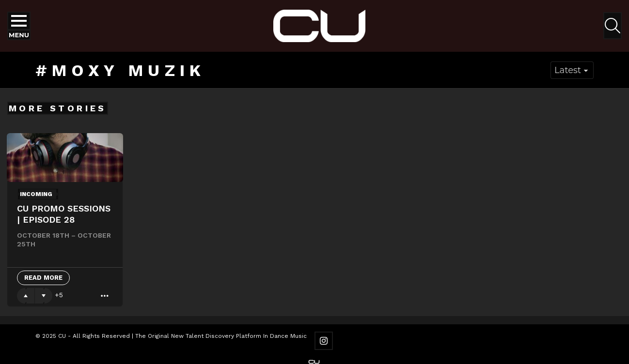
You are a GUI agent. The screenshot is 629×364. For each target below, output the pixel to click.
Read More (43, 278)
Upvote (26, 296)
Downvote (44, 296)
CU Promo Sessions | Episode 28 (64, 214)
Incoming (36, 194)
